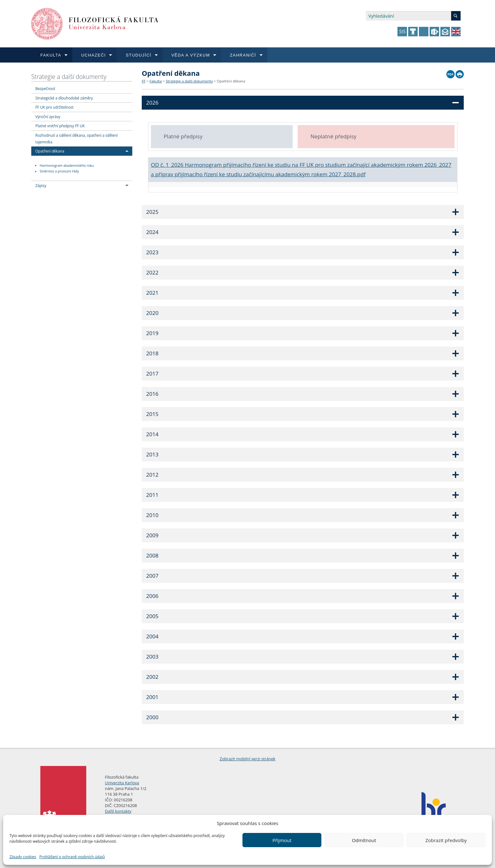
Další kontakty (118, 811)
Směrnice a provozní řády (59, 172)
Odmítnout (364, 840)
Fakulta (155, 81)
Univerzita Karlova (122, 783)
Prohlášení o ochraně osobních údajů (72, 857)
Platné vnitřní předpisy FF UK (60, 126)
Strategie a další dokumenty (69, 77)
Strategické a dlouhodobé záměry (64, 98)
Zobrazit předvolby (446, 840)
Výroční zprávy (48, 117)
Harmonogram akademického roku (67, 166)
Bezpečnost (45, 88)
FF (144, 81)
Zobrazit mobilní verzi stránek (248, 759)
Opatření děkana (50, 151)
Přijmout (282, 840)
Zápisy (41, 185)
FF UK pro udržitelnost (54, 107)
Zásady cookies (23, 857)
